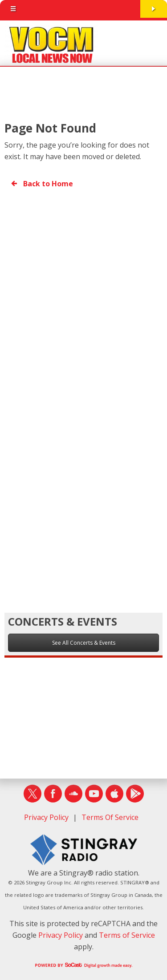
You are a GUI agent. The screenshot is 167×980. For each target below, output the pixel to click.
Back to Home (41, 184)
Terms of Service (127, 935)
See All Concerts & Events (84, 643)
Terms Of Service (110, 817)
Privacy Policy (46, 817)
